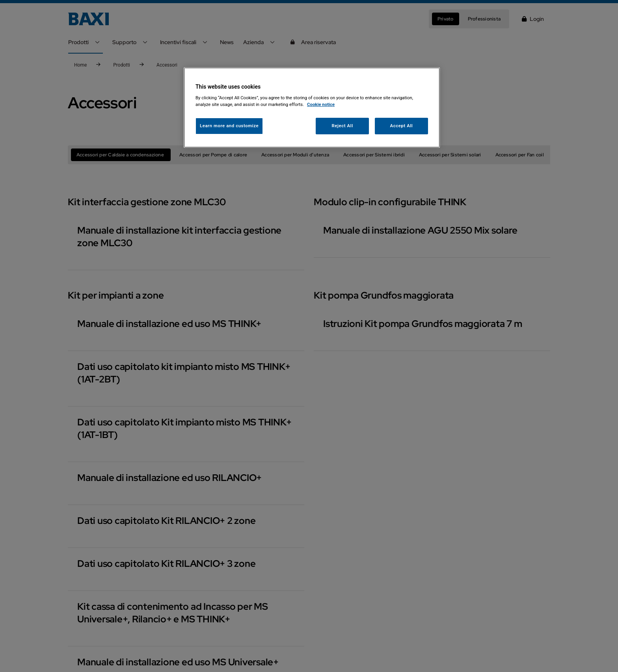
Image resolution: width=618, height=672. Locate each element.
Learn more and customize (229, 126)
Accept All (402, 126)
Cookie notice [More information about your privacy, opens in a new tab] (321, 104)
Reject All (343, 126)
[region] (312, 108)
